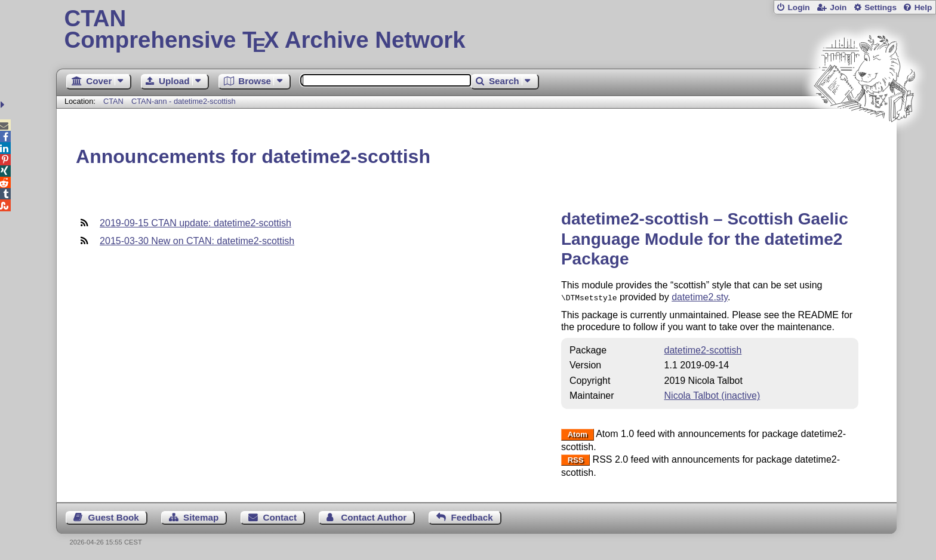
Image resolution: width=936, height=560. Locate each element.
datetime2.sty (700, 297)
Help (923, 7)
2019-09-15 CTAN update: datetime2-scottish (195, 223)
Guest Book (114, 516)
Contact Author (374, 516)
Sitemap (201, 516)
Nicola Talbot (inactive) (712, 394)
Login (798, 7)
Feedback (472, 516)
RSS (576, 459)
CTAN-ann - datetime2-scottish (184, 101)
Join (838, 7)
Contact (280, 516)
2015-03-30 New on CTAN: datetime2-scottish (197, 241)
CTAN (113, 101)
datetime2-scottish (703, 349)
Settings (880, 7)
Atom (578, 433)
